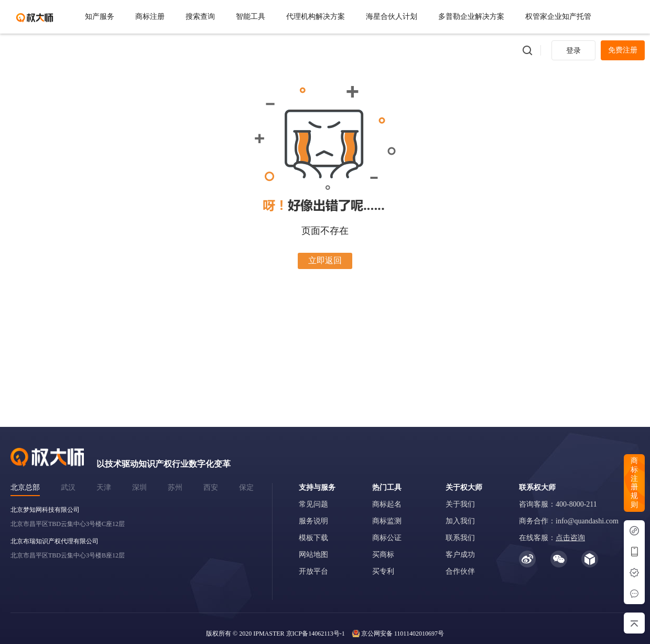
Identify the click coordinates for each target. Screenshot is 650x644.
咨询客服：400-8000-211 (558, 504)
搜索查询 (200, 17)
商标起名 (387, 504)
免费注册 (623, 50)
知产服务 (100, 17)
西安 (211, 487)
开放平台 (313, 571)
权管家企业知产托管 (558, 17)
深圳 (139, 487)
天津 (104, 487)
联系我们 (460, 538)
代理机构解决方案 (316, 17)
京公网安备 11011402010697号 (403, 634)
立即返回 (325, 260)
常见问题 (313, 504)
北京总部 (25, 487)
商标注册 (150, 17)
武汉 (68, 487)
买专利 (383, 571)
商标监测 (387, 521)
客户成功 (460, 555)
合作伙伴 (460, 571)
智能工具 (251, 17)
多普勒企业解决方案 (471, 17)
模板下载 (313, 538)
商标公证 (387, 538)
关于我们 (460, 504)
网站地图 (313, 555)
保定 (246, 487)
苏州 (175, 487)
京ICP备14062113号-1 (316, 634)
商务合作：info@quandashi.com (569, 521)
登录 (573, 51)
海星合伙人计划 (392, 17)
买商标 (383, 555)
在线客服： (552, 538)
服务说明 (313, 521)
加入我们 (460, 521)
